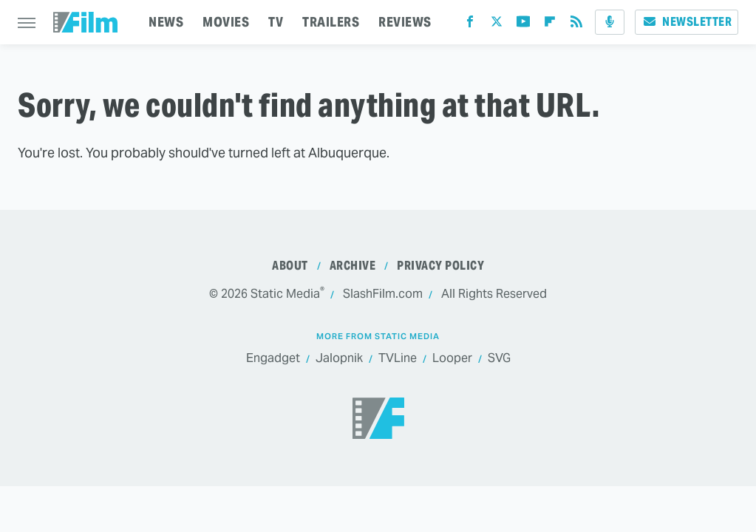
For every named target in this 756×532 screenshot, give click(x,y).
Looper (452, 359)
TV (276, 22)
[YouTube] (523, 25)
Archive (353, 266)
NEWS (166, 22)
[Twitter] (497, 25)
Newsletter (687, 22)
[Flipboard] (550, 25)
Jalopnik (339, 359)
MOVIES (226, 22)
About (290, 266)
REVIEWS (405, 22)
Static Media (285, 294)
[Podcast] (610, 22)
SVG (499, 359)
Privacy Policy (440, 266)
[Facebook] (470, 25)
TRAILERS (331, 22)
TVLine (398, 359)
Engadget (273, 359)
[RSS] (576, 25)
